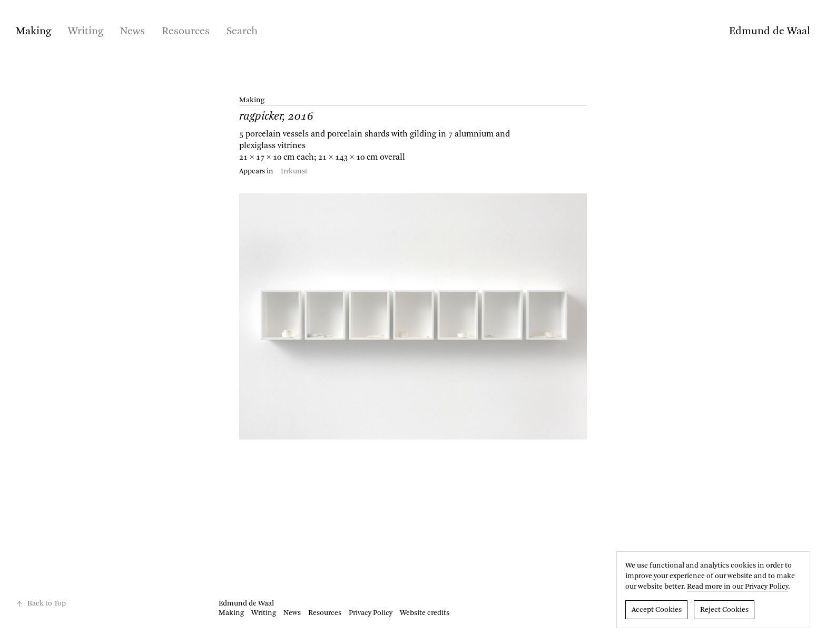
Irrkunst (294, 171)
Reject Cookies (724, 610)
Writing (86, 32)
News (132, 32)
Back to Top (41, 604)
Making (33, 32)
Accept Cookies (657, 610)
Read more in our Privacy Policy (737, 587)
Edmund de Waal (770, 32)
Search (242, 32)
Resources (186, 32)
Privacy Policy (371, 613)
